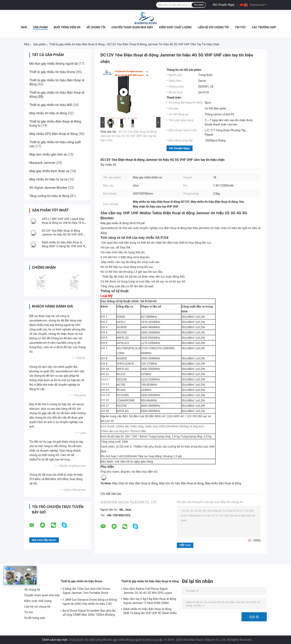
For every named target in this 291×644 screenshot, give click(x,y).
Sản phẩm (40, 27)
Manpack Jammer (42, 163)
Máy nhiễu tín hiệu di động (48, 113)
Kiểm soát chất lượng (175, 27)
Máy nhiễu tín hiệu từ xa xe (48, 179)
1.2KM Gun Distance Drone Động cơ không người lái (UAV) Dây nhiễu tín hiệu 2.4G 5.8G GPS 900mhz (90, 602)
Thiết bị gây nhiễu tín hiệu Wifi (51, 105)
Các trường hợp (264, 27)
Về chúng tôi (96, 27)
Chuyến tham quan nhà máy (132, 27)
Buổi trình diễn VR (67, 27)
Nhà (24, 27)
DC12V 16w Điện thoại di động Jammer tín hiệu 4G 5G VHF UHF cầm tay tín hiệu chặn (62, 234)
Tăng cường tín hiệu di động (49, 196)
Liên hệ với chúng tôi (213, 27)
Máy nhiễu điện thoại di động (223, 483)
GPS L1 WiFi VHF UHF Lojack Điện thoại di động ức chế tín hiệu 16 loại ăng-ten (64, 223)
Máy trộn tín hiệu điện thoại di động (181, 483)
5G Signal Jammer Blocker (48, 188)
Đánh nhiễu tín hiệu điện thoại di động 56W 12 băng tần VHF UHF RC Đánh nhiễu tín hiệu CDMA (64, 246)
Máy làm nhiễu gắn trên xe (48, 154)
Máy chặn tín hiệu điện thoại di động (135, 483)
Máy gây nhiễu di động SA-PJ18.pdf (123, 223)
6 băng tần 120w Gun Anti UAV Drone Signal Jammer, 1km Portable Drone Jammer (86, 591)
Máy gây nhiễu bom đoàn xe (49, 171)
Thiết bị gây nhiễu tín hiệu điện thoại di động (77, 44)
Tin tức (240, 27)
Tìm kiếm (199, 5)
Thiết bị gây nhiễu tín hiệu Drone (52, 72)
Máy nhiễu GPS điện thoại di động (53, 134)
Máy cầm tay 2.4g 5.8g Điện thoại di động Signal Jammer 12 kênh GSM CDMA (150, 601)
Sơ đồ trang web (35, 618)
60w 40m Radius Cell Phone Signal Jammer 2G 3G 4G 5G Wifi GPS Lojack (148, 591)
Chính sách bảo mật (55, 640)
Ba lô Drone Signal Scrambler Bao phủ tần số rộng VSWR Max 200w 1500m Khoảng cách (89, 613)
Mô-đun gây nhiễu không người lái (54, 64)
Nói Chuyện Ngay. (224, 5)
